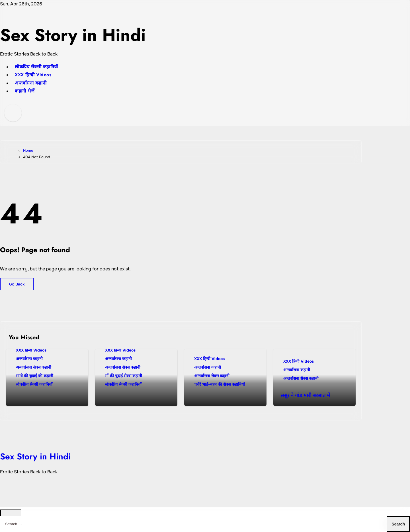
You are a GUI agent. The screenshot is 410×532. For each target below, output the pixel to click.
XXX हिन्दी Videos (33, 75)
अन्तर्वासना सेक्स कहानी (34, 367)
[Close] (11, 513)
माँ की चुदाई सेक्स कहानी (124, 376)
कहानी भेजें (25, 91)
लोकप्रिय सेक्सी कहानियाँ (36, 67)
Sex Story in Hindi (73, 35)
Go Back (17, 284)
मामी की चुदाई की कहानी (35, 376)
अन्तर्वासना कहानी (31, 83)
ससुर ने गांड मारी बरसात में (305, 395)
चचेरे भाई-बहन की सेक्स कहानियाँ (220, 384)
